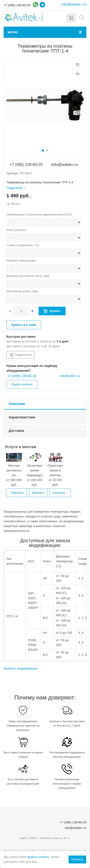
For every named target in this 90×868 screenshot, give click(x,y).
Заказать (18, 493)
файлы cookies (38, 857)
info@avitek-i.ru (74, 4)
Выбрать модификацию (21, 668)
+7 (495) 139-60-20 (17, 5)
